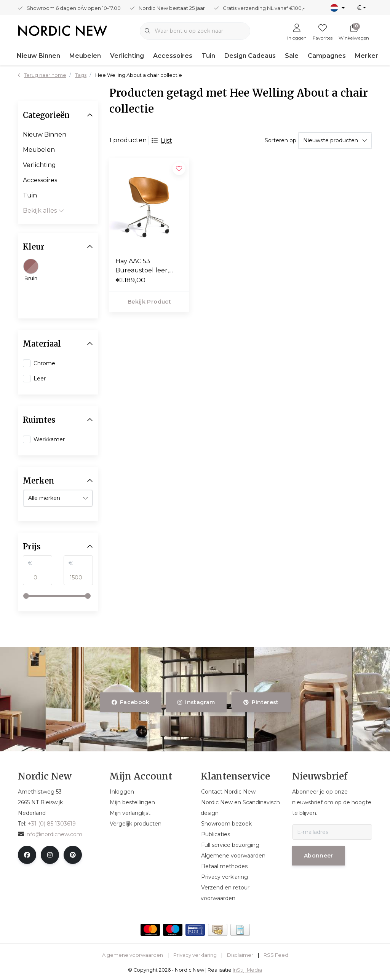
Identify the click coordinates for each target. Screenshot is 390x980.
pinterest (261, 702)
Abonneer (319, 856)
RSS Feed (276, 955)
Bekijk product (149, 302)
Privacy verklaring (195, 955)
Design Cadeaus (250, 56)
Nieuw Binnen (38, 56)
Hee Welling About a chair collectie (139, 75)
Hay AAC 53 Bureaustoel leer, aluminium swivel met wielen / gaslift (149, 266)
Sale (292, 56)
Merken (367, 56)
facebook (131, 702)
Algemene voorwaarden (133, 955)
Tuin (208, 56)
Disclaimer (240, 955)
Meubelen (85, 56)
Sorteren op (281, 140)
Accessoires (173, 56)
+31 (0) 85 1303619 (52, 824)
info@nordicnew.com (50, 834)
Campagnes (327, 56)
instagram (196, 702)
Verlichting (127, 56)
